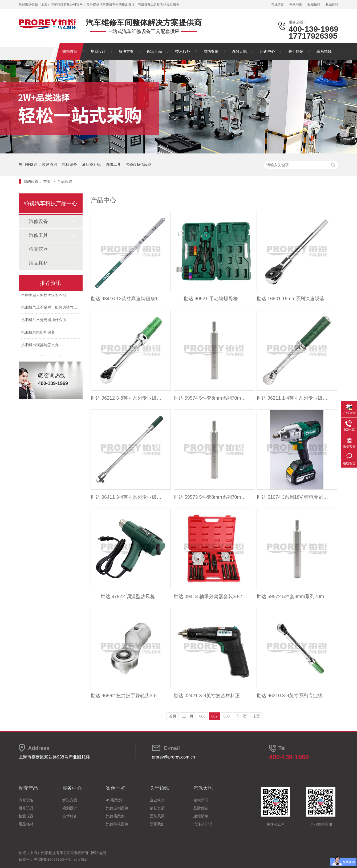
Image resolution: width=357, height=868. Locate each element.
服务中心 (72, 788)
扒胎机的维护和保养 (38, 333)
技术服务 (183, 51)
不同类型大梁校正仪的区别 (44, 296)
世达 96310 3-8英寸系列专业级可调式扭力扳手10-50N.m (294, 696)
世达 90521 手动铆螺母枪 (211, 299)
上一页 (188, 716)
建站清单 (201, 816)
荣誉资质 (157, 808)
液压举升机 (91, 164)
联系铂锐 (332, 5)
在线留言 (278, 5)
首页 (47, 181)
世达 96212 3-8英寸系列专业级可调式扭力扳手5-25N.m (128, 398)
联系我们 (157, 824)
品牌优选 (201, 808)
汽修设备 (38, 221)
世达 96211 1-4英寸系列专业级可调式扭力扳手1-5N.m (294, 398)
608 (227, 716)
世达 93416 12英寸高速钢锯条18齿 (128, 299)
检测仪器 (38, 249)
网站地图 (296, 5)
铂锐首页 (70, 51)
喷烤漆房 (50, 164)
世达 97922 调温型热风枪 (128, 597)
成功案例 (211, 51)
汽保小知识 (203, 824)
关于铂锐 (296, 51)
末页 (256, 716)
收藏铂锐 (314, 5)
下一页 (241, 716)
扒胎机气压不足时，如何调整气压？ (51, 308)
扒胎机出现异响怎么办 (40, 346)
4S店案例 (114, 800)
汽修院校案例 (117, 824)
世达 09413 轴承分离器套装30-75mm (211, 597)
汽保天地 (239, 51)
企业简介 (157, 800)
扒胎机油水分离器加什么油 (44, 321)
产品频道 (65, 181)
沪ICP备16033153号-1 (52, 859)
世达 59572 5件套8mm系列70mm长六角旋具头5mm (294, 597)
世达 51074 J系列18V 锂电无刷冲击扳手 (294, 497)
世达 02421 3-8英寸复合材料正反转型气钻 (211, 696)
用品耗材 (38, 263)
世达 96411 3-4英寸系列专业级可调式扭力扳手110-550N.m (128, 497)
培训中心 (267, 51)
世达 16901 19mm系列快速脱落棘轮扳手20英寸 (294, 299)
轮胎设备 (70, 164)
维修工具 (26, 808)
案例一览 (116, 788)
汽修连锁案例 (117, 808)
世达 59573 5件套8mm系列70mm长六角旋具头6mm (211, 497)
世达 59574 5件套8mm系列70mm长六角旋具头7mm (211, 398)
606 (202, 716)
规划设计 (98, 51)
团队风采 (157, 816)
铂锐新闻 (201, 800)
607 (214, 716)
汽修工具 (113, 164)
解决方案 (126, 51)
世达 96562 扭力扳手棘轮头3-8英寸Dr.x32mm (128, 696)
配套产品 (155, 51)
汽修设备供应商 (139, 164)
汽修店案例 (115, 816)
